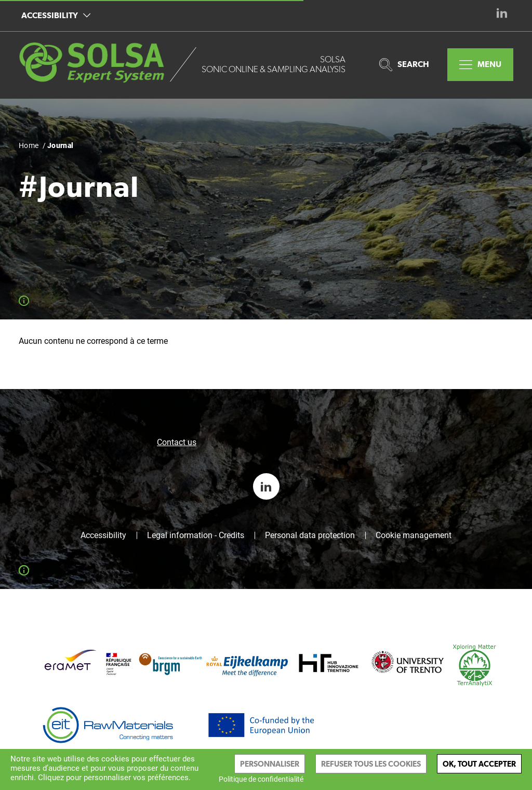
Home (29, 145)
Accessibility (56, 15)
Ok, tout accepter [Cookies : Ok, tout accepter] (479, 764)
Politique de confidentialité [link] (261, 779)
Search (404, 65)
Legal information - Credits (196, 535)
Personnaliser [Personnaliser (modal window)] (270, 764)
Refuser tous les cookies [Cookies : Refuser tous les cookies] (371, 764)
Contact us (177, 442)
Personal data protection (310, 535)
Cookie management (414, 535)
